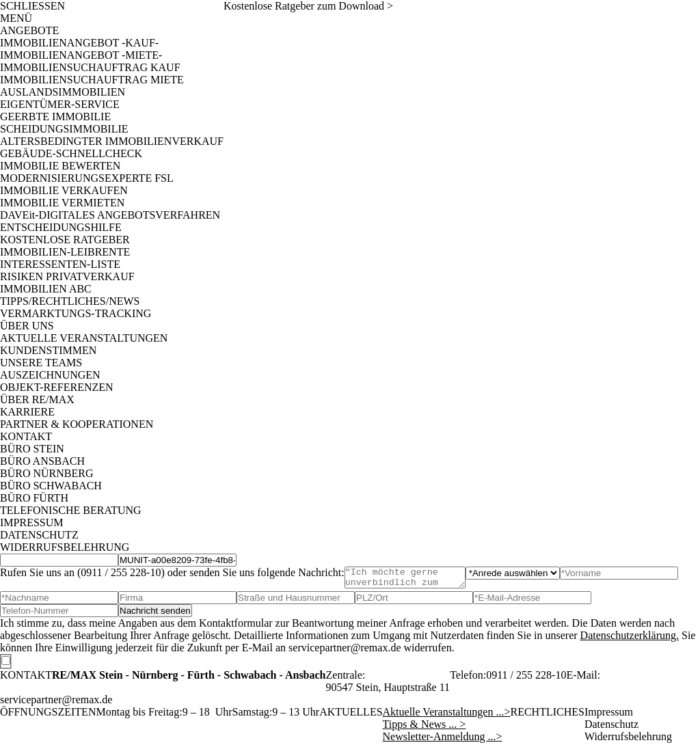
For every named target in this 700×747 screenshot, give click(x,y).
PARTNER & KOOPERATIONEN (77, 424)
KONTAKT (26, 436)
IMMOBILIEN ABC (46, 289)
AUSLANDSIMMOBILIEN (63, 92)
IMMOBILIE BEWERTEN (60, 166)
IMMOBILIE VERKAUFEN (64, 190)
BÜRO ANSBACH (42, 461)
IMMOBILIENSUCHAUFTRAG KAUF (90, 67)
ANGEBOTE (29, 30)
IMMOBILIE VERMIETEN (62, 203)
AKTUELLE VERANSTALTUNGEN (84, 338)
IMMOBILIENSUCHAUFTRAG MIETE (92, 80)
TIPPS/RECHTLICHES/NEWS (70, 301)
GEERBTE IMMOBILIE (55, 117)
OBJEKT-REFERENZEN (57, 387)
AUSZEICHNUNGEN (50, 375)
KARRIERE (27, 412)
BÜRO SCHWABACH (51, 486)
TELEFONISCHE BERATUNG (71, 510)
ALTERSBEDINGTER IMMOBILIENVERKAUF (112, 141)
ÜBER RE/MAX (37, 399)
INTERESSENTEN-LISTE (60, 264)
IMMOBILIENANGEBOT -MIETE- (81, 55)
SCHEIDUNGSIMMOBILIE (64, 129)
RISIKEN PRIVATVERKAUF (67, 276)
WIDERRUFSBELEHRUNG (65, 547)
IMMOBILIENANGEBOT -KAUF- (79, 43)
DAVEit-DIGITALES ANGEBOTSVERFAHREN (110, 215)
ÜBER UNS (27, 326)
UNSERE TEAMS (41, 363)
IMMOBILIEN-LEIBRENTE (65, 252)
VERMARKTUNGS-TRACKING (76, 313)
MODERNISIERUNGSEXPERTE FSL (87, 178)
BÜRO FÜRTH (34, 498)
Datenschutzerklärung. (630, 639)
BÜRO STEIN (32, 449)
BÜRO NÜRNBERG (46, 473)
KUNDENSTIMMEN (48, 350)
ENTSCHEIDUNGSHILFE (61, 227)
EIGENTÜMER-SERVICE (60, 104)
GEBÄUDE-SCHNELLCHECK (71, 153)
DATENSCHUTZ (39, 535)
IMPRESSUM (31, 522)
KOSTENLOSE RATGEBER (65, 240)
